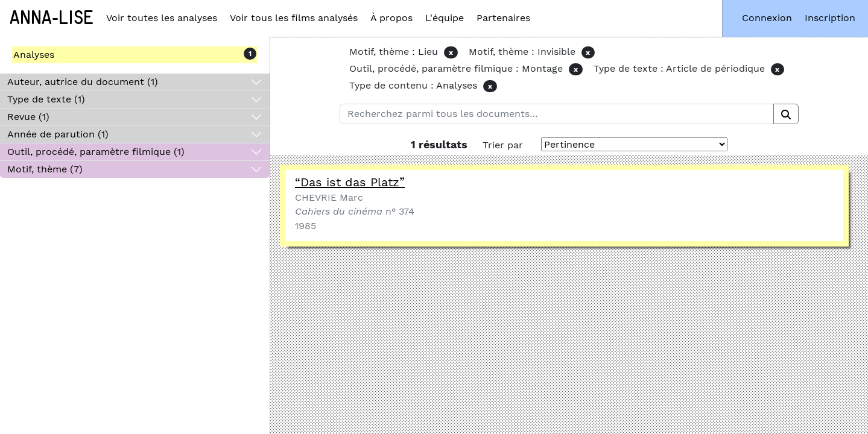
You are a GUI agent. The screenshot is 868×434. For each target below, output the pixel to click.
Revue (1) (28, 117)
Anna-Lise (52, 18)
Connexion (767, 18)
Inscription (830, 18)
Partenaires (503, 18)
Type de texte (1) (46, 99)
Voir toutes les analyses (162, 18)
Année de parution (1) (58, 134)
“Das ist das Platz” (350, 182)
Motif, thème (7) (45, 169)
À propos (391, 18)
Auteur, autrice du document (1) (83, 82)
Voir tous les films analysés (294, 18)
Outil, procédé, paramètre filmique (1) (96, 152)
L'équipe (445, 18)
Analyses (34, 55)
